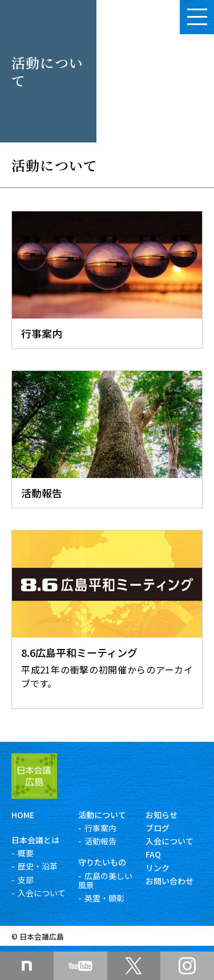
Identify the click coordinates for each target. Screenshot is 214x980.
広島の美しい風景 (105, 880)
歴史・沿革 (38, 866)
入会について (42, 893)
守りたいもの (102, 862)
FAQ (153, 854)
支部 (26, 880)
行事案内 (100, 828)
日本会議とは (35, 840)
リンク (158, 868)
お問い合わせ (169, 881)
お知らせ (161, 815)
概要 (26, 853)
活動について (102, 815)
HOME (23, 815)
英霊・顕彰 (104, 898)
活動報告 (100, 841)
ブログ (158, 828)
